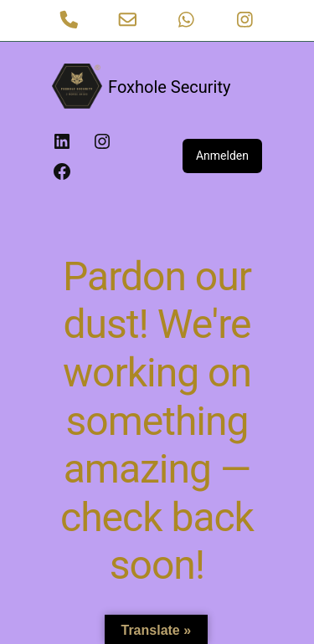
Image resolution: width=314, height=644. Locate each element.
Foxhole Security (169, 87)
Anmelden (222, 156)
